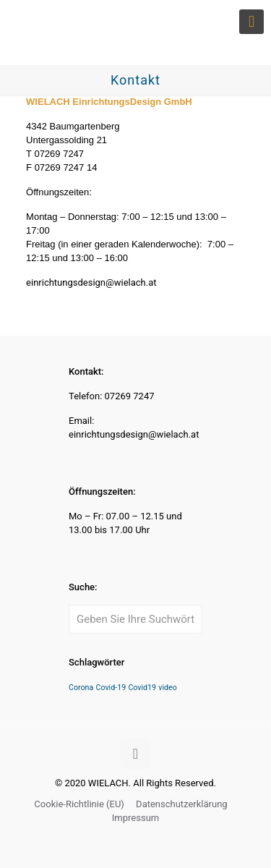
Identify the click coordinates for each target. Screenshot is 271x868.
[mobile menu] (251, 22)
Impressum (135, 818)
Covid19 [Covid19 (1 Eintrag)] (142, 688)
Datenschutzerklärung (182, 804)
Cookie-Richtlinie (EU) (79, 804)
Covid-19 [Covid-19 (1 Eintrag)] (111, 688)
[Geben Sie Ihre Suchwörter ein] (135, 619)
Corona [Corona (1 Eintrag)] (81, 688)
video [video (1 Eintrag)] (168, 688)
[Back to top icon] (136, 754)
